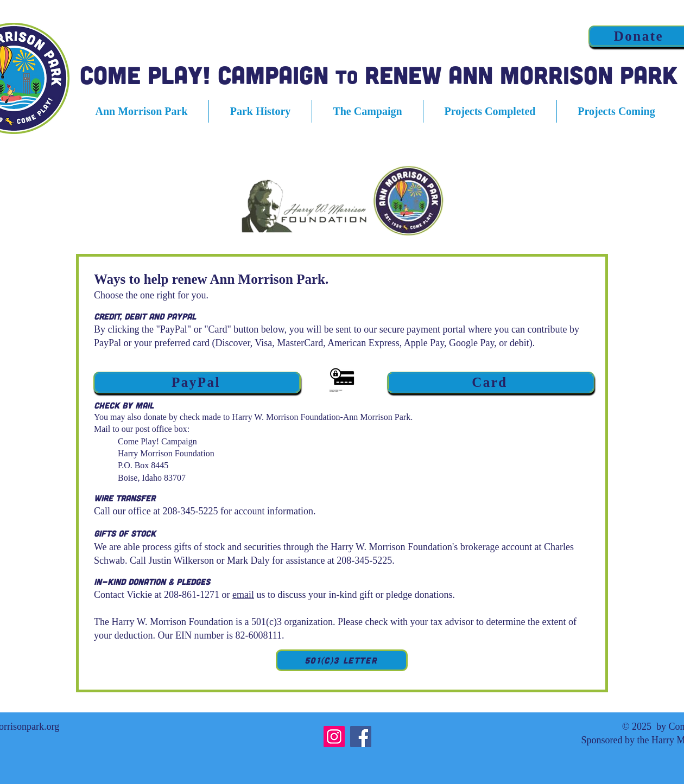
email (243, 595)
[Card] (491, 383)
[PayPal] (197, 383)
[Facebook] (361, 737)
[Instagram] (334, 737)
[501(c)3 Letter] (342, 660)
